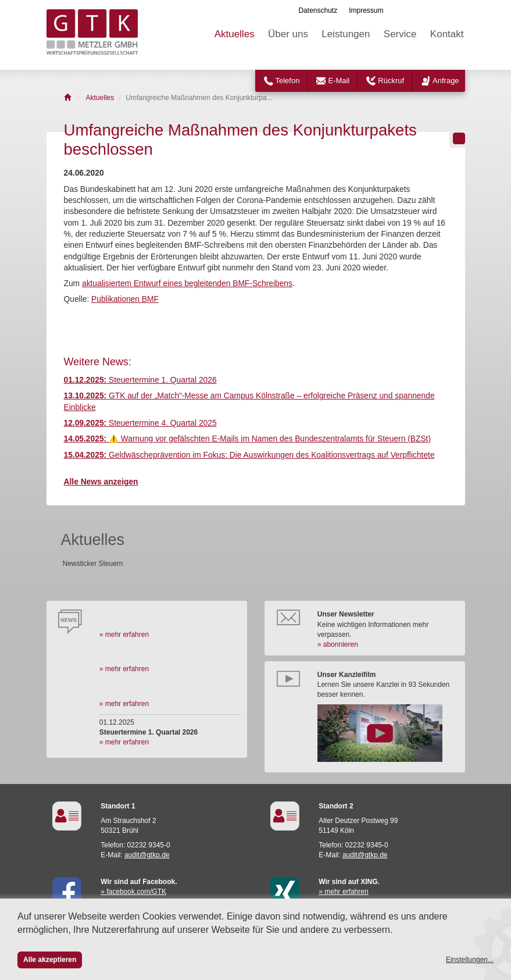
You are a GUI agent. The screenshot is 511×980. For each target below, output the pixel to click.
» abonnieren (338, 644)
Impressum (366, 10)
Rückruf (391, 81)
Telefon (288, 81)
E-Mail (339, 81)
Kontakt (447, 34)
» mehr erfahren (124, 635)
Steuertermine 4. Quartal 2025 (140, 423)
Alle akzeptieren (50, 960)
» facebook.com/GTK (133, 892)
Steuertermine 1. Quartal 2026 (140, 380)
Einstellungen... (470, 960)
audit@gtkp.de (147, 855)
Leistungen (346, 34)
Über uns (288, 34)
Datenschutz (318, 10)
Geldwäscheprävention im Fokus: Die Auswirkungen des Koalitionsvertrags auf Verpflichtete (249, 455)
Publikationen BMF (125, 299)
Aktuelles (235, 34)
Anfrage (446, 81)
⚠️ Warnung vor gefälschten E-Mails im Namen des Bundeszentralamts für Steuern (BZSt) (248, 439)
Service (400, 34)
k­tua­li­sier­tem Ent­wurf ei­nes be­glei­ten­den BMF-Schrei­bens (190, 284)
